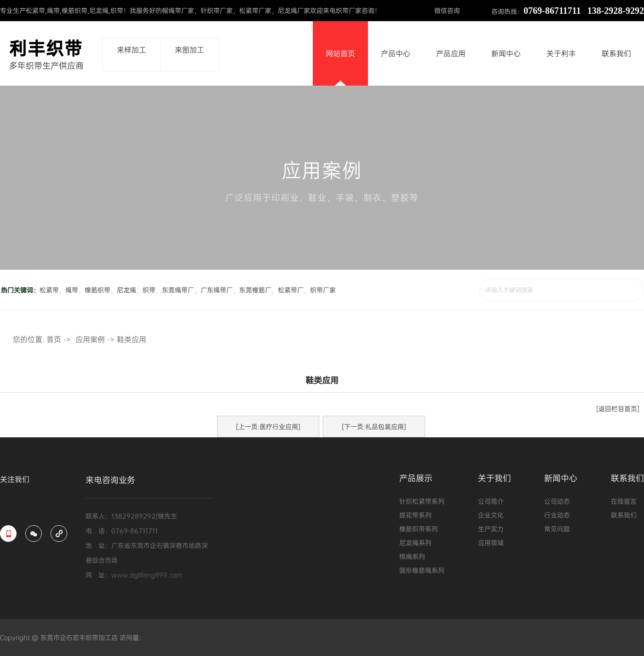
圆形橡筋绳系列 (422, 570)
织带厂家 (323, 290)
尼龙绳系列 (415, 543)
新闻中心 (506, 53)
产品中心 (396, 53)
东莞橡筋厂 (255, 290)
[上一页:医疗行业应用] (268, 427)
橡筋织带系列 (419, 529)
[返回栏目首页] (618, 409)
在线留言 (624, 501)
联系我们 (616, 53)
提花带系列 (415, 515)
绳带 (53, 10)
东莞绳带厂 (178, 290)
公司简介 (491, 501)
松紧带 (35, 10)
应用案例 (90, 339)
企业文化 (491, 515)
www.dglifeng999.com (147, 575)
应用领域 (491, 543)
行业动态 (557, 515)
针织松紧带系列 (422, 501)
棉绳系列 (412, 556)
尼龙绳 (99, 10)
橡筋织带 (75, 10)
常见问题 (557, 529)
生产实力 (491, 529)
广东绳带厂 (217, 290)
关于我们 (494, 479)
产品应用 (451, 53)
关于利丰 (561, 53)
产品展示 (416, 479)
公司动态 (557, 501)
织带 (117, 10)
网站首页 (340, 53)
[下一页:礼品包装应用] (374, 427)
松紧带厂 (291, 290)
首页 (54, 339)
